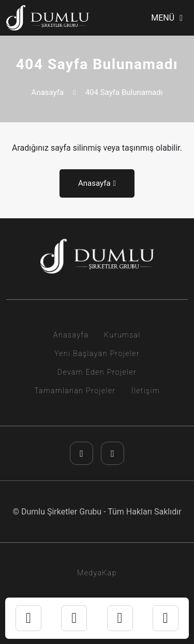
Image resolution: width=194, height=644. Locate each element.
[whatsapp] (74, 618)
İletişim (146, 391)
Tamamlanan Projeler (75, 391)
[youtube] (113, 453)
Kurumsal (122, 335)
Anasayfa (48, 92)
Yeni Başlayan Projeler (97, 353)
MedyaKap (97, 573)
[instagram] (81, 453)
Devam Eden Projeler (97, 372)
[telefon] (120, 618)
